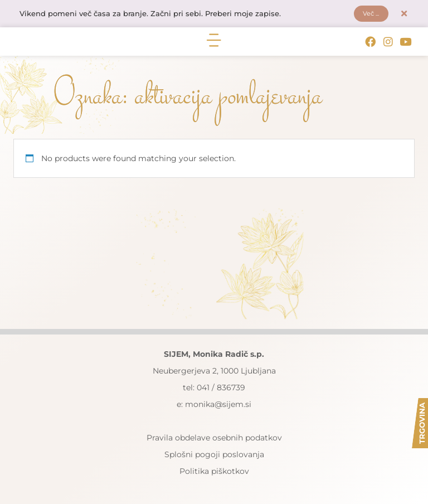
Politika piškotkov (214, 473)
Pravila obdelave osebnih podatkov (214, 440)
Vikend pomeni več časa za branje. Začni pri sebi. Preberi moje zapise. (160, 15)
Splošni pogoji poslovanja (214, 457)
